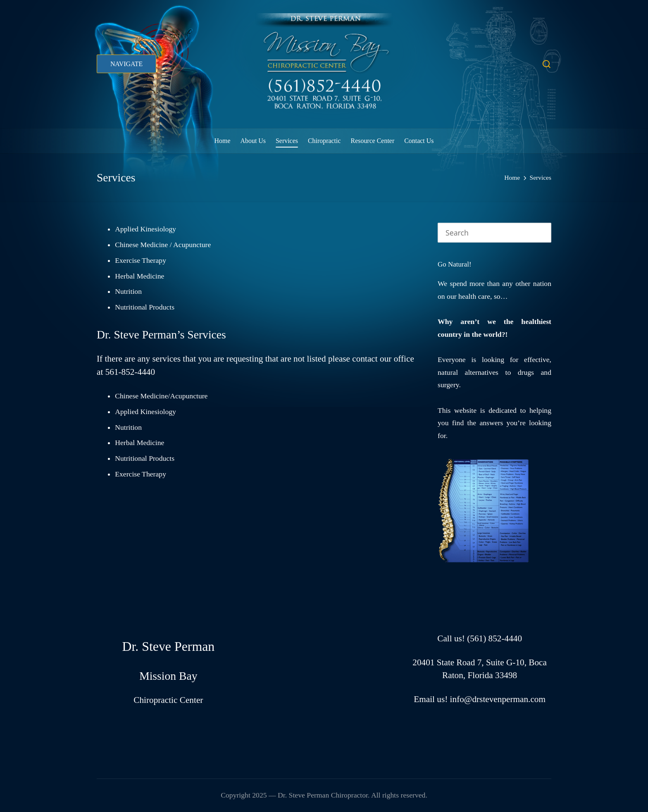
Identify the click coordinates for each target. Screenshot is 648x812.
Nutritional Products (145, 307)
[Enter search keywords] (494, 232)
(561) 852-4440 (494, 638)
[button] (126, 64)
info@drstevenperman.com (498, 699)
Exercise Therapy (141, 260)
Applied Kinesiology (145, 229)
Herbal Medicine (139, 276)
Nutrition (128, 291)
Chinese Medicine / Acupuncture (163, 245)
